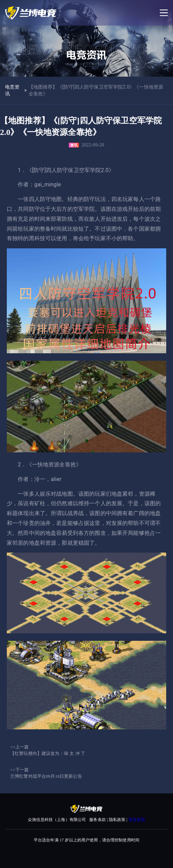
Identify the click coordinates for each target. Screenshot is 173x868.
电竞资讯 (12, 90)
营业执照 (137, 820)
